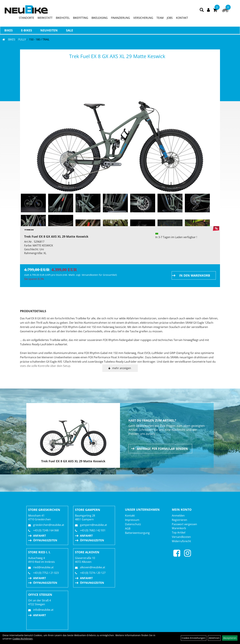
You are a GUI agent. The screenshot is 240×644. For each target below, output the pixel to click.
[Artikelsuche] (202, 11)
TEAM (160, 18)
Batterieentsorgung (137, 533)
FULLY (22, 39)
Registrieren (179, 520)
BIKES (8, 31)
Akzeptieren (230, 638)
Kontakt (130, 516)
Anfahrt (39, 536)
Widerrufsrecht (181, 541)
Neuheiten (49, 31)
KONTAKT (182, 18)
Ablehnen (214, 638)
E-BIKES (26, 31)
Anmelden (178, 516)
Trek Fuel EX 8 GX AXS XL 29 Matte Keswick (117, 56)
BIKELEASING (100, 18)
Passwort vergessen (184, 524)
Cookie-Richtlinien (23, 639)
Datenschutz (133, 524)
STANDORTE (27, 18)
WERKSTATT (45, 18)
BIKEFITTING (81, 18)
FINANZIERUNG (121, 18)
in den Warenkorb (195, 275)
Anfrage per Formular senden (162, 449)
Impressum (132, 520)
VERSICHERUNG (143, 18)
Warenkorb (179, 528)
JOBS (170, 18)
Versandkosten (181, 537)
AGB (128, 529)
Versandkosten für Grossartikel (99, 275)
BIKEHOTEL (63, 18)
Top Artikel (179, 533)
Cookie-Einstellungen (194, 638)
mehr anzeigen (122, 368)
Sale (69, 31)
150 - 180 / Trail (39, 39)
